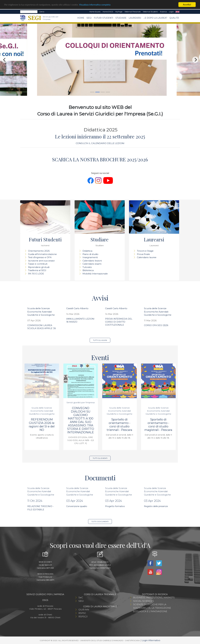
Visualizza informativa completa (95, 5)
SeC (81, 597)
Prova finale (143, 254)
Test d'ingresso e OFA (40, 257)
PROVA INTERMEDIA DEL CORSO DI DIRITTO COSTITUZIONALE (119, 322)
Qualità (174, 18)
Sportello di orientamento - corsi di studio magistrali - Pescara (158, 425)
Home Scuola (95, 12)
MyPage (119, 12)
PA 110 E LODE (36, 274)
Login (171, 12)
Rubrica (163, 12)
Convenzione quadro (77, 506)
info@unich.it (103, 562)
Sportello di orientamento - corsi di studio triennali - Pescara (119, 425)
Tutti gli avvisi (100, 340)
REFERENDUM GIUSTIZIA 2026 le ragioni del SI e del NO (42, 425)
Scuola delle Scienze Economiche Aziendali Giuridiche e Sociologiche (41, 312)
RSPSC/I (83, 617)
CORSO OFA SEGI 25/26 (156, 325)
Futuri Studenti (104, 18)
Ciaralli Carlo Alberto (77, 308)
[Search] (29, 12)
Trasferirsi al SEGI (37, 270)
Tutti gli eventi (100, 458)
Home (81, 18)
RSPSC (82, 613)
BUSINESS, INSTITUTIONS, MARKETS (154, 597)
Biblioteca (88, 270)
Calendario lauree (147, 257)
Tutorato (87, 267)
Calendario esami (92, 264)
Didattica (87, 251)
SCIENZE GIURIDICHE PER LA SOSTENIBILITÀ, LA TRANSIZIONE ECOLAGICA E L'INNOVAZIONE (152, 608)
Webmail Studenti (150, 12)
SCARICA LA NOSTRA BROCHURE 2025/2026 (100, 159)
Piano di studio (90, 254)
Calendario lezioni (92, 261)
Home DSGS (108, 12)
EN (177, 12)
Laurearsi (135, 18)
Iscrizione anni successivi (41, 261)
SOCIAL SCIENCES (143, 601)
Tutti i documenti (100, 522)
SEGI (89, 18)
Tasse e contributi (38, 264)
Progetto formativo (115, 506)
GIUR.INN (84, 610)
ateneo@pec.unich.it (102, 565)
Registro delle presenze (156, 506)
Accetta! (187, 5)
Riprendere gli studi (39, 267)
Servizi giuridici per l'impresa (81, 402)
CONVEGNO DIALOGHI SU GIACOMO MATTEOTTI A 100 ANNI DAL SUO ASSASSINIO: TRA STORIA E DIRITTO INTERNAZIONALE (81, 420)
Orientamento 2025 (39, 251)
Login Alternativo (151, 640)
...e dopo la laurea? (155, 18)
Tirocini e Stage (145, 251)
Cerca (42, 12)
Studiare (121, 18)
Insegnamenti (90, 257)
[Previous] (5, 60)
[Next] (195, 60)
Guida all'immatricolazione (42, 254)
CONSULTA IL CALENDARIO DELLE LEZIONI (100, 143)
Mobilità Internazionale (95, 274)
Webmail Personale (133, 12)
